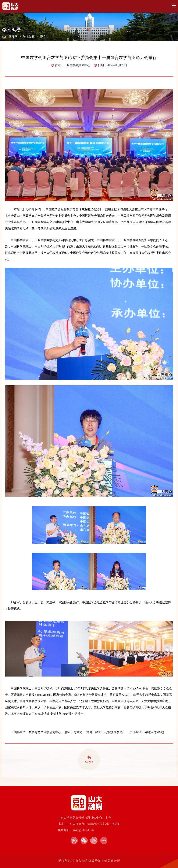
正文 (43, 37)
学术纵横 (29, 37)
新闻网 (13, 37)
